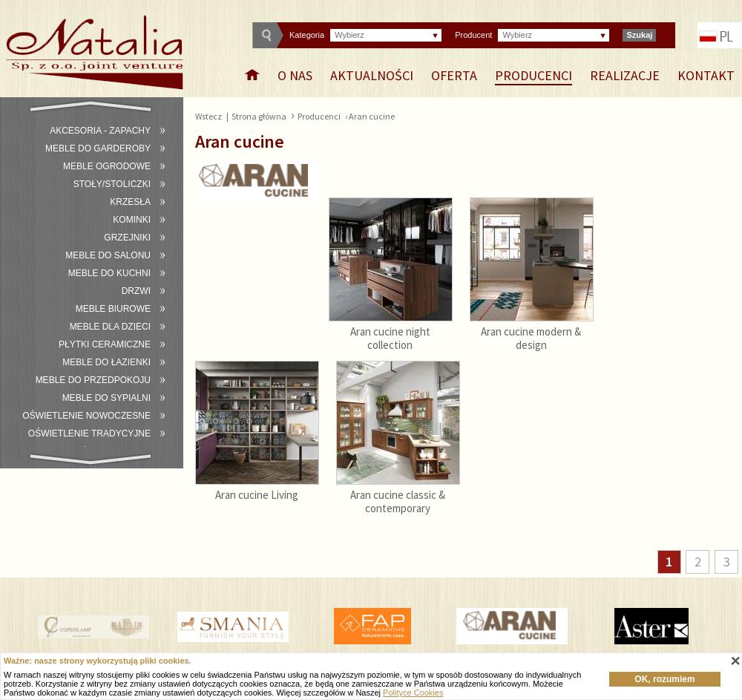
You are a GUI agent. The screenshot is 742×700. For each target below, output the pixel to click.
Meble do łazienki (106, 362)
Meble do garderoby (98, 148)
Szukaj (639, 35)
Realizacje (625, 75)
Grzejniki (127, 238)
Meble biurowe (113, 309)
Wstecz (209, 116)
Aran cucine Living (257, 495)
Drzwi (136, 291)
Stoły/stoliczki (112, 184)
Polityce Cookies (413, 693)
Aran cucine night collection (390, 338)
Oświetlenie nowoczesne (86, 416)
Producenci (533, 75)
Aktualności (372, 75)
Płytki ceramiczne (105, 344)
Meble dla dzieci (110, 327)
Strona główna (259, 116)
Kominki (132, 220)
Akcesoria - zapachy (100, 131)
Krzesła (130, 202)
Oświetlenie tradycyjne (89, 434)
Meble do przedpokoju (93, 380)
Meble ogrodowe (107, 166)
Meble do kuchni (109, 273)
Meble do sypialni (106, 398)
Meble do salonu (108, 255)
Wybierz (349, 35)
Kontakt (706, 75)
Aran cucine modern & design (531, 338)
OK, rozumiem (664, 679)
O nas (295, 75)
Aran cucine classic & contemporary (398, 501)
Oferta (454, 75)
